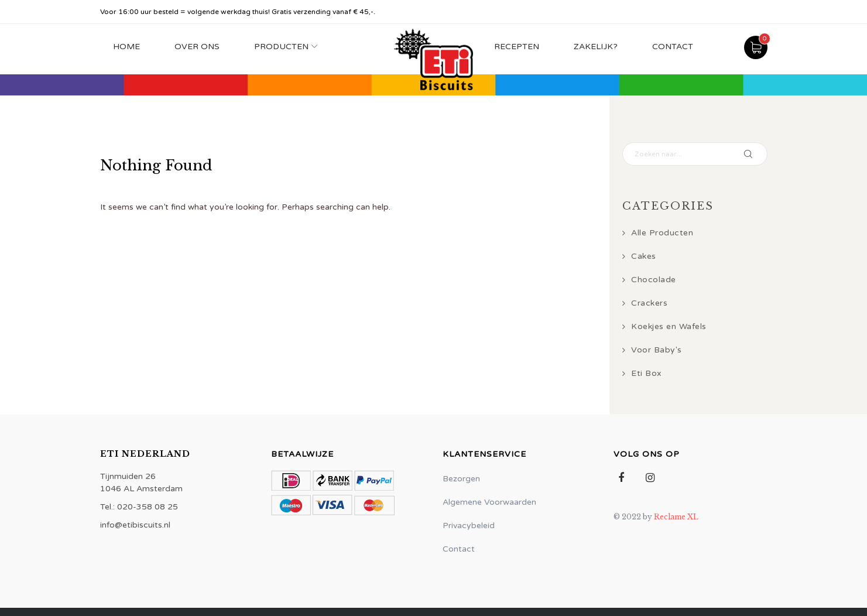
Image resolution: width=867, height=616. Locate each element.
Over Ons (197, 47)
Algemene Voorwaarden (489, 502)
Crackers (649, 303)
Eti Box (647, 373)
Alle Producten (662, 233)
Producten (281, 47)
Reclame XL (676, 517)
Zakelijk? (596, 47)
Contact (673, 47)
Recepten (517, 47)
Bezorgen (461, 479)
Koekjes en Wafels (669, 326)
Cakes (644, 256)
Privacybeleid (469, 526)
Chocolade (654, 280)
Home (126, 47)
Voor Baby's (657, 350)
